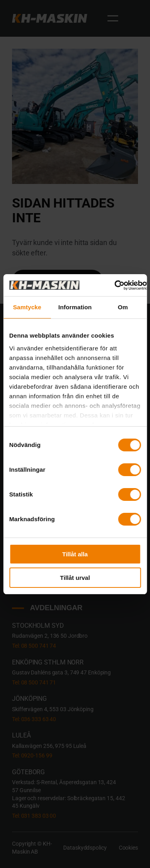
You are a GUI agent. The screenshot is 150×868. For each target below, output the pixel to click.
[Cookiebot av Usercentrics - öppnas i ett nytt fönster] (115, 285)
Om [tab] (123, 307)
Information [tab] (75, 307)
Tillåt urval (75, 578)
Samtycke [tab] (27, 307)
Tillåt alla (75, 554)
